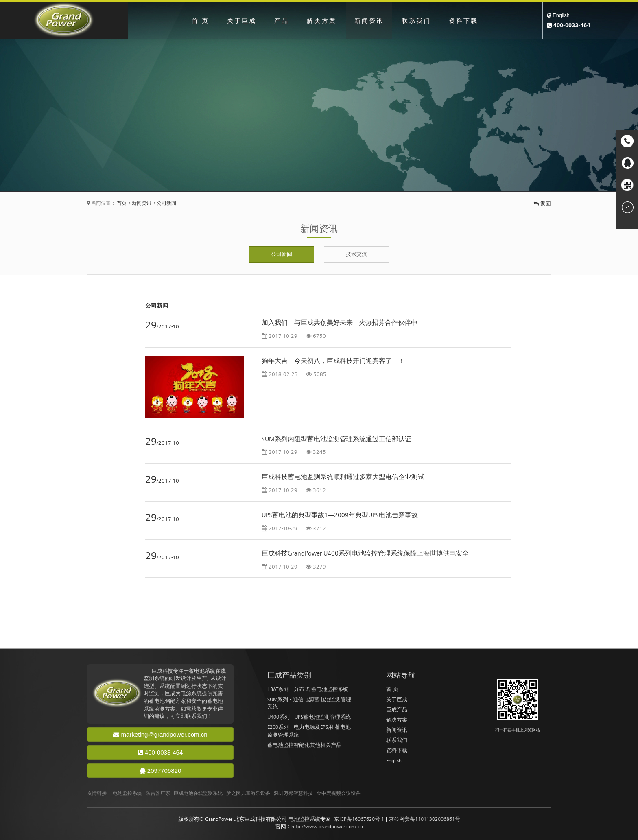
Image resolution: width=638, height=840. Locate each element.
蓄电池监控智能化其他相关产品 (304, 745)
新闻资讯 (370, 21)
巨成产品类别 (289, 675)
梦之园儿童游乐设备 (248, 793)
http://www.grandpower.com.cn (327, 826)
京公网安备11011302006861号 (424, 819)
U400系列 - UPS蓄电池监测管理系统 (309, 717)
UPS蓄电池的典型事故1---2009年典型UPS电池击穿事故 (340, 515)
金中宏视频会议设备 (339, 793)
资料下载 (468, 21)
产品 (280, 21)
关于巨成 (238, 21)
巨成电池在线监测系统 (198, 793)
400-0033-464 (161, 752)
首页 (122, 203)
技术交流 (356, 254)
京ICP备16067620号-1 (359, 819)
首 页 (196, 21)
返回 (542, 204)
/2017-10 (162, 326)
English (558, 15)
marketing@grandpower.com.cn (160, 734)
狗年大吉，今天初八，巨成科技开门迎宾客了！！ (333, 361)
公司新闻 (166, 203)
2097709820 (161, 771)
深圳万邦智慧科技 (293, 793)
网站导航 (401, 675)
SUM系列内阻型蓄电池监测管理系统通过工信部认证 (336, 439)
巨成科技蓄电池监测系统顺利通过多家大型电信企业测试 (343, 477)
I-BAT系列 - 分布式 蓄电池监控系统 (308, 689)
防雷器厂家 (158, 793)
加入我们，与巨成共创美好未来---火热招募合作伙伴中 (340, 323)
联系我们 (419, 21)
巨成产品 (397, 710)
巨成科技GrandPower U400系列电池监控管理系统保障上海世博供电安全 (365, 553)
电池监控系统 (127, 793)
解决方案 (321, 21)
